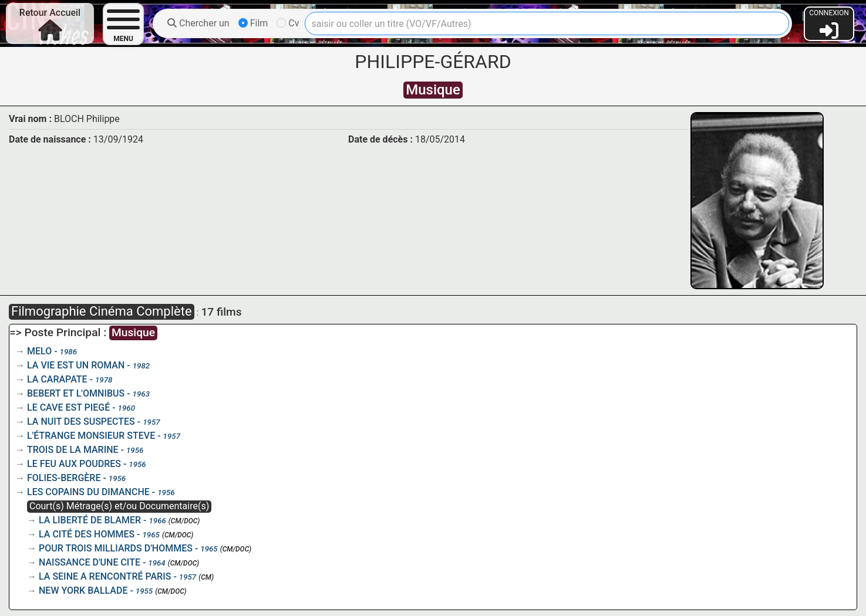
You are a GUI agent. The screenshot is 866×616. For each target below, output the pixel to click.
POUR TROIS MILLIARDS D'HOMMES (116, 548)
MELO (39, 351)
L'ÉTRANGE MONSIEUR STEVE (91, 436)
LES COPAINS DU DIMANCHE (88, 492)
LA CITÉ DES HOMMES (87, 534)
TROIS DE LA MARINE (73, 450)
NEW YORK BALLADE (83, 590)
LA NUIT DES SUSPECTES (81, 422)
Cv (288, 23)
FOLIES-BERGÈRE (64, 478)
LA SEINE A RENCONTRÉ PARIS (105, 576)
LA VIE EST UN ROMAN (76, 365)
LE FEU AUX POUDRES (74, 464)
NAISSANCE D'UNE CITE (90, 562)
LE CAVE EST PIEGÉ (68, 407)
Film (253, 23)
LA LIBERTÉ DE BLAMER (90, 520)
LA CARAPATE (57, 379)
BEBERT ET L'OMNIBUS (76, 393)
